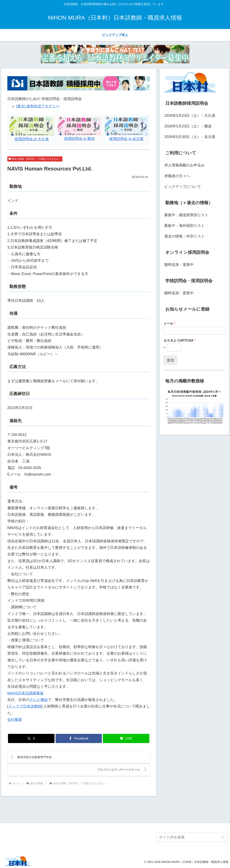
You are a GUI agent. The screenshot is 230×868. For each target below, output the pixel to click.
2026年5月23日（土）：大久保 (190, 116)
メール (169, 324)
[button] (223, 837)
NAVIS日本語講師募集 (26, 693)
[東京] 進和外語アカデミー (38, 106)
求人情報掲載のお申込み (184, 165)
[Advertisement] (115, 809)
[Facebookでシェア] (79, 738)
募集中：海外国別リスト (184, 226)
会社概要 (15, 720)
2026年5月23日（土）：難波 (188, 126)
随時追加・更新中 (179, 265)
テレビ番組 (39, 700)
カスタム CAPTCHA (179, 340)
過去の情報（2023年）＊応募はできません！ (35, 159)
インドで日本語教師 (25, 706)
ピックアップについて (183, 187)
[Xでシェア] (31, 738)
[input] (192, 837)
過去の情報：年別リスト (184, 236)
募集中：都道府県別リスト (186, 215)
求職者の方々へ (177, 176)
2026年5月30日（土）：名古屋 (190, 137)
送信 (170, 360)
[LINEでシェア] (126, 738)
